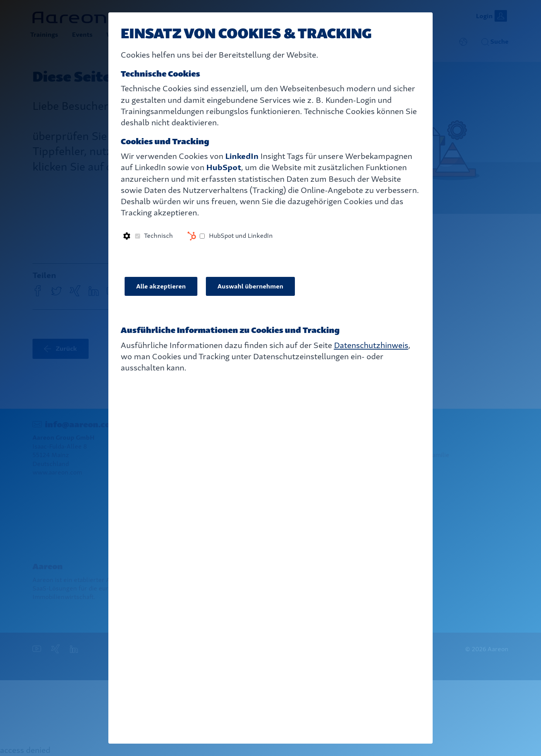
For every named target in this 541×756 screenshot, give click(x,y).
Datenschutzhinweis (371, 345)
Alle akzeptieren (161, 286)
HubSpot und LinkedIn (241, 236)
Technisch (158, 236)
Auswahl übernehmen (250, 286)
